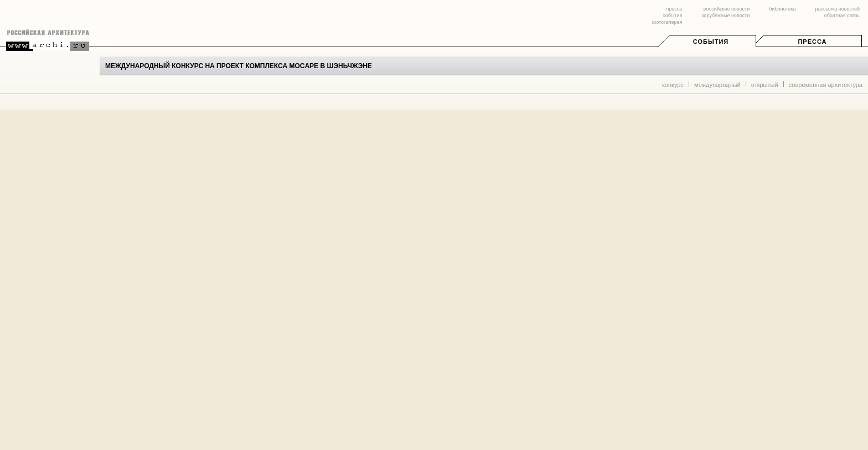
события (672, 16)
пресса (674, 9)
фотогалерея (667, 22)
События (711, 42)
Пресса (812, 42)
